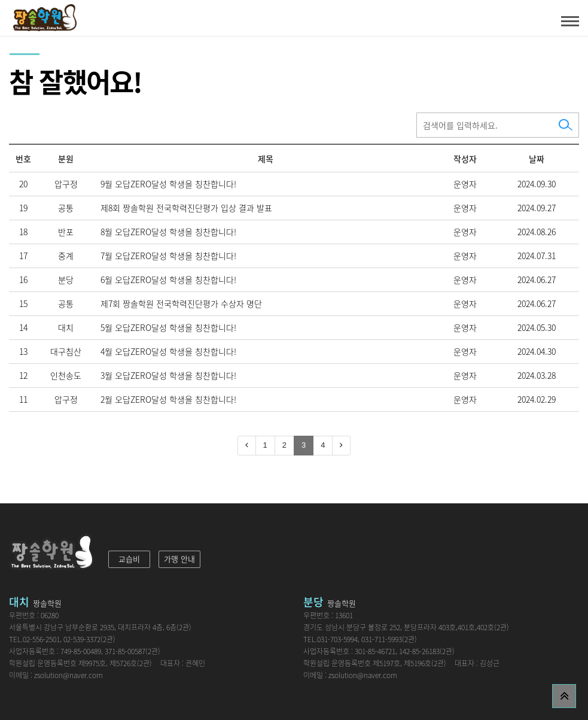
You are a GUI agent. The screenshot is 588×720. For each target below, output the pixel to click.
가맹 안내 (179, 559)
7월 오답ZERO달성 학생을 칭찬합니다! (168, 256)
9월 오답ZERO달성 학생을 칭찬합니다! (168, 184)
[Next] (341, 446)
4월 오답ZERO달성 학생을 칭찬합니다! (168, 351)
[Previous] (247, 446)
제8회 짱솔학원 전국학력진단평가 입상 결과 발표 (186, 208)
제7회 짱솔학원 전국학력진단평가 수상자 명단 (181, 303)
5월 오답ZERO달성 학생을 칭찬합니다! (168, 327)
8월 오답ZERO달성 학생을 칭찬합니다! (168, 232)
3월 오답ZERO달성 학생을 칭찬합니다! (168, 375)
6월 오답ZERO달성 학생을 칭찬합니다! (168, 280)
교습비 (129, 559)
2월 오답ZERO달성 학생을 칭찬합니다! (168, 399)
